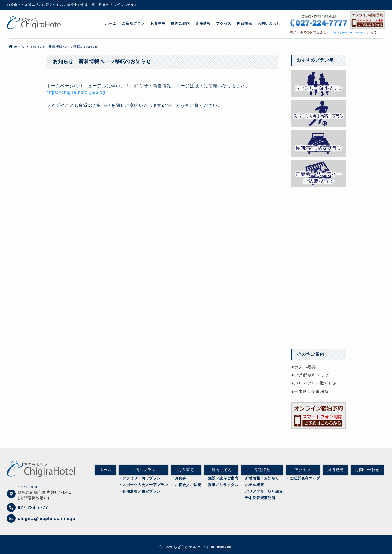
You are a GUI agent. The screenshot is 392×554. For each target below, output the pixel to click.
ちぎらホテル (185, 547)
